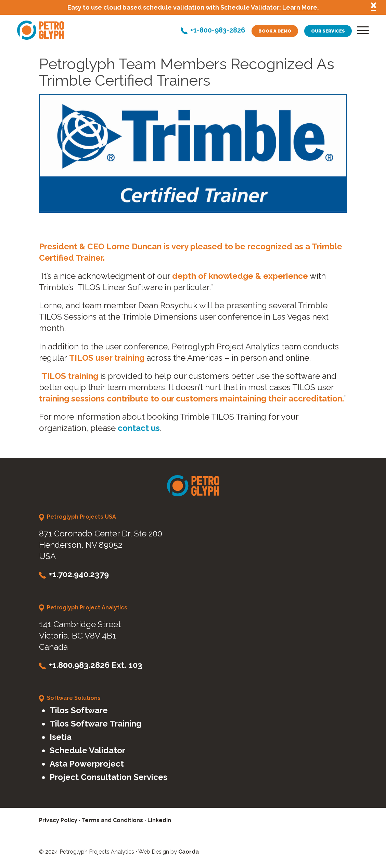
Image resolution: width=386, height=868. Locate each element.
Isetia (61, 737)
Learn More (300, 7)
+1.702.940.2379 (79, 574)
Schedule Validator (87, 750)
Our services (328, 31)
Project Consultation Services (108, 777)
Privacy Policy (58, 820)
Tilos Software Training (95, 724)
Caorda (189, 852)
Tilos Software (79, 710)
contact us (139, 428)
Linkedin (159, 820)
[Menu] (361, 32)
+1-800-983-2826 (218, 31)
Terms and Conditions (112, 820)
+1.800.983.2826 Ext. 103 (95, 665)
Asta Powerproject (87, 764)
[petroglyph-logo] (41, 30)
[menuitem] (361, 32)
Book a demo (275, 31)
